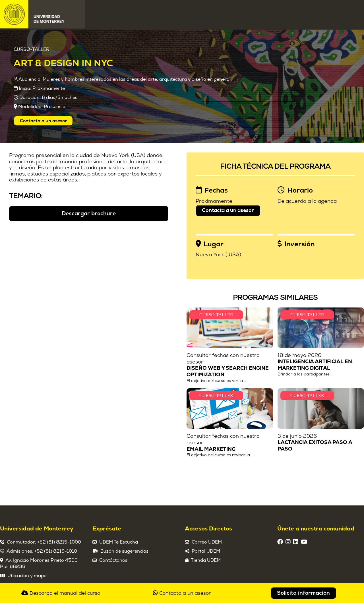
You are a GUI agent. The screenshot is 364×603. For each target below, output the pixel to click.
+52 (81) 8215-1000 (59, 542)
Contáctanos (113, 560)
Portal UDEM (206, 551)
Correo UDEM (207, 542)
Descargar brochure (89, 214)
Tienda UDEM (206, 560)
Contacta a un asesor (43, 121)
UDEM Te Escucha (119, 542)
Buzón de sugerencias (124, 551)
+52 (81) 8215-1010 (56, 551)
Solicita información (303, 593)
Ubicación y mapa (27, 576)
